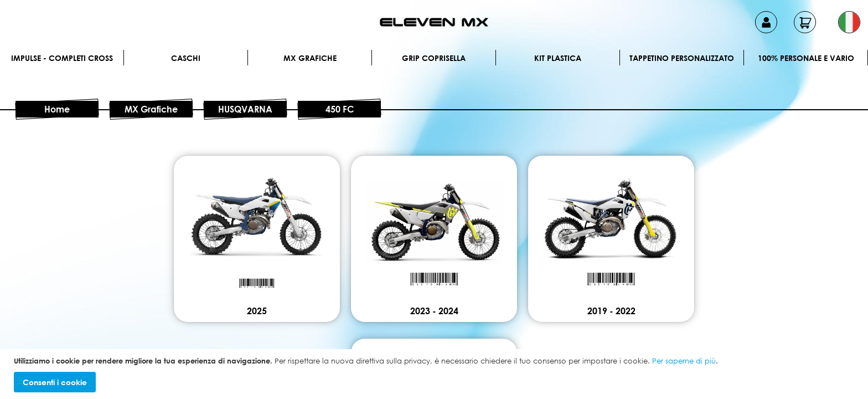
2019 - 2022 (611, 311)
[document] (435, 374)
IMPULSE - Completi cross (62, 58)
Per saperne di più (684, 361)
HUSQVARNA (245, 109)
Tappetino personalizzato (682, 58)
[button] (849, 22)
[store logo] (434, 22)
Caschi (186, 58)
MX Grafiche (310, 58)
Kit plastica (558, 58)
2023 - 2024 (434, 311)
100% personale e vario (806, 58)
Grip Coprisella (434, 58)
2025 (257, 311)
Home (57, 109)
